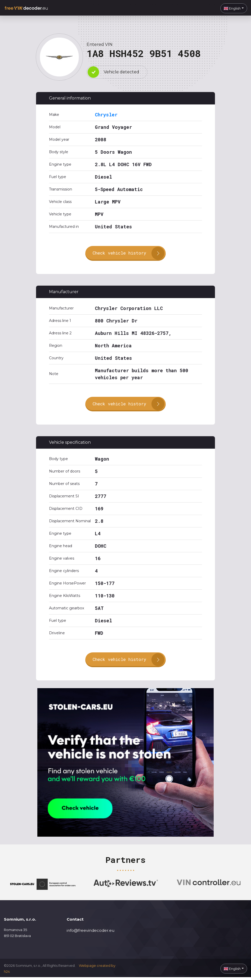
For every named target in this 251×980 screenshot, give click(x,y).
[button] (234, 8)
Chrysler (106, 115)
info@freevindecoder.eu (90, 933)
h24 (7, 974)
